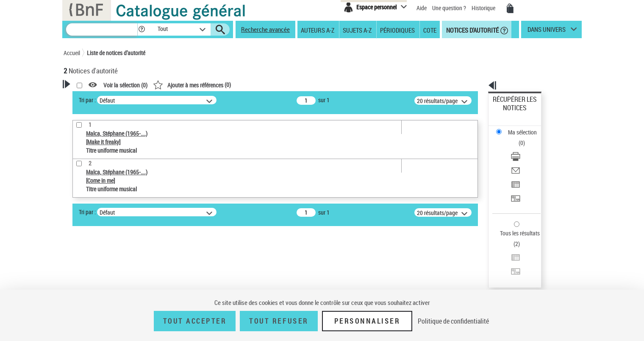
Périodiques (397, 30)
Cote (430, 30)
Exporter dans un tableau (524, 148)
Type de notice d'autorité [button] (104, 230)
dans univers (547, 31)
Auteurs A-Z (318, 30)
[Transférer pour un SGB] (526, 158)
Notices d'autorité (472, 30)
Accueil (72, 53)
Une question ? (449, 8)
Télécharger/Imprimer (519, 127)
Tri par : (196, 100)
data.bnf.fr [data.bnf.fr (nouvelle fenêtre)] (487, 260)
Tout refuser (279, 321)
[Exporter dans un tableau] (526, 148)
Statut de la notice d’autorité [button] (109, 269)
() (301, 85)
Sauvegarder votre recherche (117, 198)
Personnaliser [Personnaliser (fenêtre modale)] (367, 321)
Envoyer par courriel (518, 138)
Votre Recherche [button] (98, 98)
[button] (142, 29)
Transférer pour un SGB (521, 158)
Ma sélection (509, 113)
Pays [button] (78, 283)
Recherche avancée (265, 29)
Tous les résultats (514, 181)
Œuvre (83, 244)
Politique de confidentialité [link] (453, 321)
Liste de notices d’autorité (116, 53)
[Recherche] (102, 29)
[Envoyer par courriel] (526, 138)
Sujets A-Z (357, 30)
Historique (484, 8)
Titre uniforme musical (106, 256)
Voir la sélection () (234, 85)
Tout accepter (195, 321)
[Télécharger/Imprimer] (526, 128)
